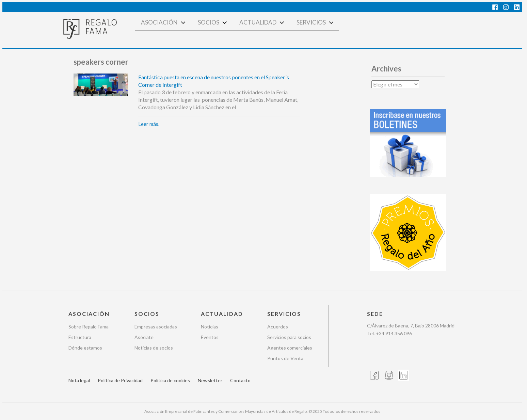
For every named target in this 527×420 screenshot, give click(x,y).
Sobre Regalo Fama (89, 327)
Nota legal (79, 380)
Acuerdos (278, 327)
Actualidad (262, 22)
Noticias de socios (154, 348)
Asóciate (144, 337)
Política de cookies (170, 380)
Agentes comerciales (290, 348)
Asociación (164, 22)
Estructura (80, 337)
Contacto (240, 380)
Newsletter (210, 380)
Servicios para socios (289, 337)
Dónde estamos (85, 348)
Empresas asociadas (156, 327)
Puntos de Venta (285, 358)
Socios (213, 22)
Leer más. (149, 124)
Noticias (210, 327)
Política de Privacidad (120, 380)
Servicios (316, 22)
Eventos (210, 337)
